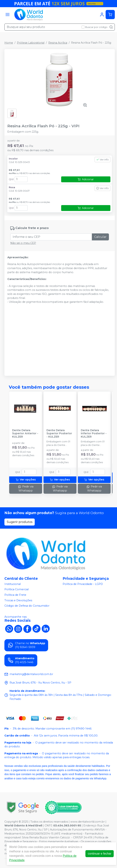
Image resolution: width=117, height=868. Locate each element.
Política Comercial (17, 590)
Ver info (102, 160)
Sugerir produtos (20, 522)
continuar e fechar (100, 854)
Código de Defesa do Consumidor (27, 606)
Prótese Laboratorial (31, 43)
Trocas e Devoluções (18, 600)
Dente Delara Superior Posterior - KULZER (59, 434)
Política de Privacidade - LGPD (83, 584)
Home (9, 43)
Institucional (13, 584)
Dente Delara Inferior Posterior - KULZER (94, 434)
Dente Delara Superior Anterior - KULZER (25, 434)
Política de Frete (15, 595)
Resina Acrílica (58, 43)
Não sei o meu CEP (23, 243)
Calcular (100, 237)
